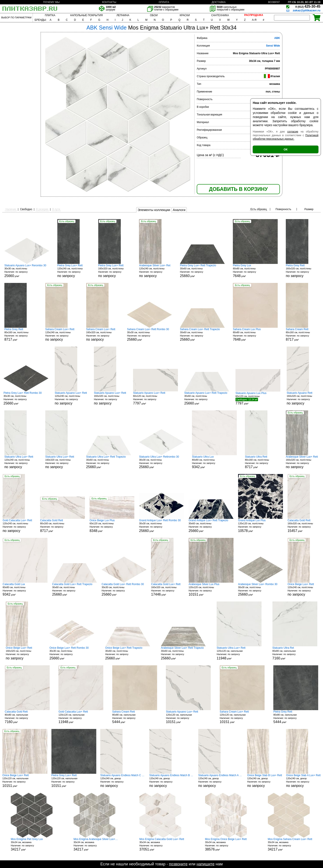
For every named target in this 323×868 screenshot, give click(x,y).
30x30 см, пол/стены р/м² (27, 271)
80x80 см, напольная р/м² (295, 653)
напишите (205, 864)
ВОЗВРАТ (274, 2)
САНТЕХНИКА (220, 15)
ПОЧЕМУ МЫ (51, 2)
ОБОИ (154, 15)
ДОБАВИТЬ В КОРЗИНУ (238, 189)
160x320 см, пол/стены (115, 271)
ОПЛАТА (164, 2)
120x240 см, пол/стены (74, 271)
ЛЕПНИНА (123, 15)
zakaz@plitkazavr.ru (307, 10)
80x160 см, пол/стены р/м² (21, 335)
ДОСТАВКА (219, 2)
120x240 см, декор (123, 781)
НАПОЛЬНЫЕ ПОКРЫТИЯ (87, 15)
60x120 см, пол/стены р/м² (155, 398)
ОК (286, 149)
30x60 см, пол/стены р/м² (202, 271)
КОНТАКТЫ (109, 2)
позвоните (178, 864)
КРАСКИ (185, 15)
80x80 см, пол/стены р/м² (255, 271)
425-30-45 (308, 6)
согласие (293, 132)
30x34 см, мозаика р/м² (32, 844)
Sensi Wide (273, 46)
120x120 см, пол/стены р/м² (261, 526)
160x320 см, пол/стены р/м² (304, 526)
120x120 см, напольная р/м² (239, 653)
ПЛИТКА (50, 15)
